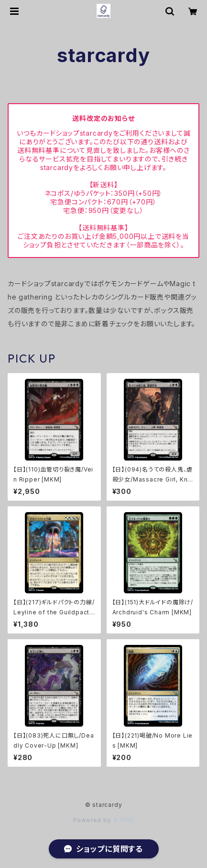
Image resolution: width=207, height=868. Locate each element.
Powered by (104, 820)
